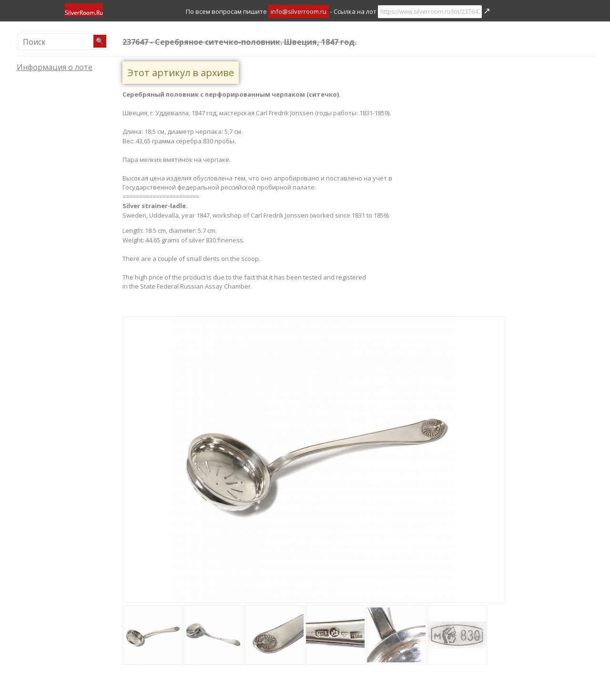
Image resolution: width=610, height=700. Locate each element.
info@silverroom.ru (299, 11)
